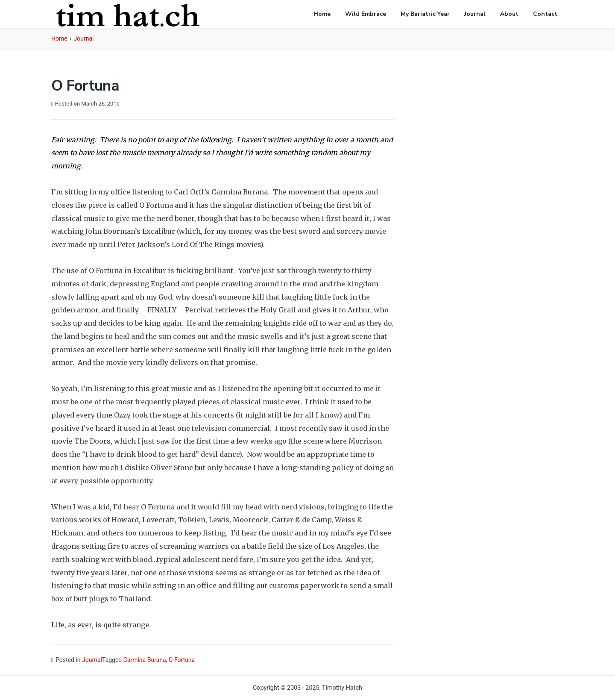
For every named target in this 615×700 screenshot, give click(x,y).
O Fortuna (182, 660)
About (509, 14)
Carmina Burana (145, 660)
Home (322, 14)
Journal (475, 14)
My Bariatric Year (425, 14)
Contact (545, 14)
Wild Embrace (366, 14)
